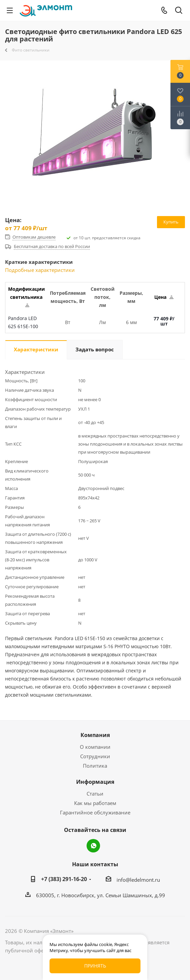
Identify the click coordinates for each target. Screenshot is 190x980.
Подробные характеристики (40, 270)
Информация (95, 782)
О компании (95, 747)
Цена (164, 297)
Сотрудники (95, 756)
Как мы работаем (95, 803)
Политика (95, 766)
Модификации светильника (26, 296)
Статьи (95, 794)
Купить (171, 222)
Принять (95, 966)
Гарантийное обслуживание (95, 812)
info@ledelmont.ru (138, 880)
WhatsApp (93, 846)
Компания (95, 735)
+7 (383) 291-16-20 (64, 879)
